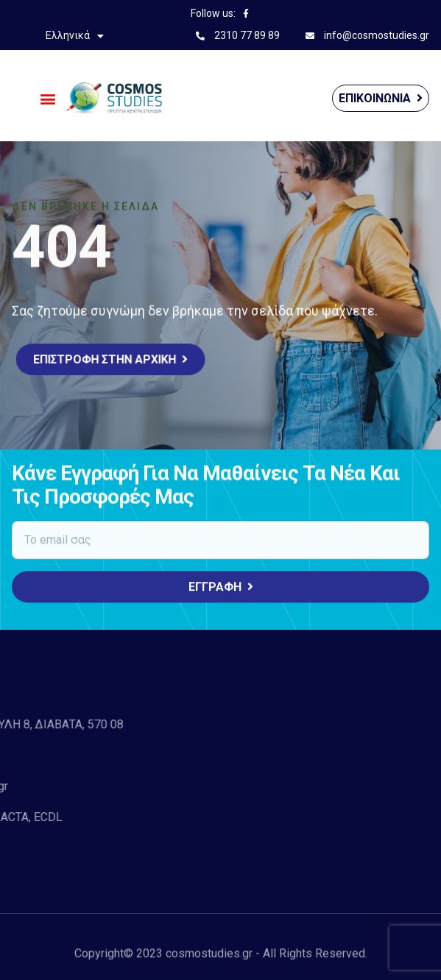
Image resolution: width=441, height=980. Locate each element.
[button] (48, 98)
